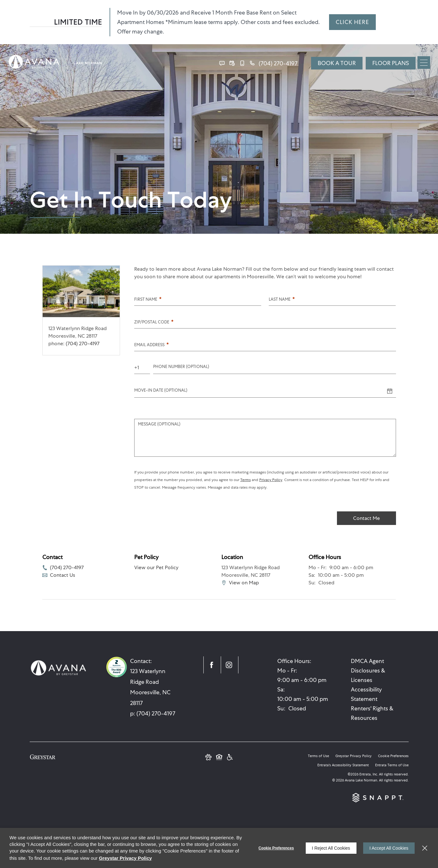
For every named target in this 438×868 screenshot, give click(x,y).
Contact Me (366, 518)
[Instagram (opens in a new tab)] (230, 665)
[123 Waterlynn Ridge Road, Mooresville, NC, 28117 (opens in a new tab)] (154, 687)
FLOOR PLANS (391, 63)
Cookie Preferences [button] (393, 756)
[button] (222, 63)
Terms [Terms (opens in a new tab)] (246, 480)
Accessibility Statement (366, 694)
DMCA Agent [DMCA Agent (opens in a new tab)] (367, 661)
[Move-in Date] (259, 391)
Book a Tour (337, 63)
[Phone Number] (275, 368)
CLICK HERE (352, 22)
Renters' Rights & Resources (372, 713)
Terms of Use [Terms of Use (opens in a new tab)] (318, 756)
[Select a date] (390, 391)
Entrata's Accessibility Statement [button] (343, 765)
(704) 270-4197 (83, 344)
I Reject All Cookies (331, 848)
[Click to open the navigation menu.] (424, 63)
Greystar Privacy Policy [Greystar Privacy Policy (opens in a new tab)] (354, 756)
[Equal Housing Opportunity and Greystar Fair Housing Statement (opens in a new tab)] (219, 758)
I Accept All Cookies (389, 848)
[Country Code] (142, 368)
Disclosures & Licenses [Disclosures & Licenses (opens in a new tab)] (368, 675)
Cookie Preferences (276, 848)
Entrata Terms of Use (392, 765)
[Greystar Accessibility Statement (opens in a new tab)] (230, 758)
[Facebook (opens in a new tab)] (212, 665)
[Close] (425, 848)
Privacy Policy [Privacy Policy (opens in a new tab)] (271, 480)
